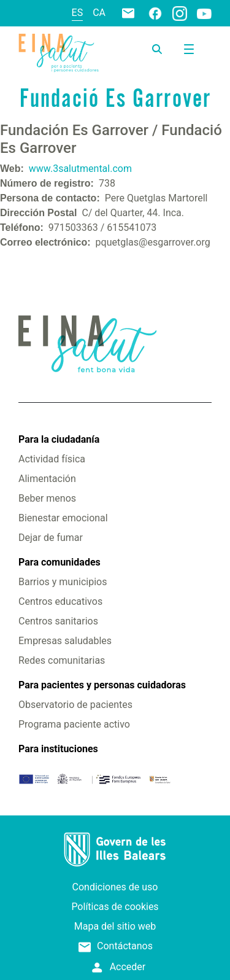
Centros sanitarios (58, 621)
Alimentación (47, 479)
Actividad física (52, 459)
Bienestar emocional (63, 518)
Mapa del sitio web (115, 926)
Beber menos (47, 498)
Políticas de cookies (115, 907)
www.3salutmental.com (80, 169)
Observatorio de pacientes (75, 705)
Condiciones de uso (115, 887)
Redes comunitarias (62, 660)
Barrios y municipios (63, 582)
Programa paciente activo (74, 724)
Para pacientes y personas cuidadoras (102, 685)
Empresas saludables (65, 641)
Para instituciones (58, 749)
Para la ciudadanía (59, 439)
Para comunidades (59, 562)
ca (99, 13)
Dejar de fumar (51, 538)
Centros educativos (60, 601)
